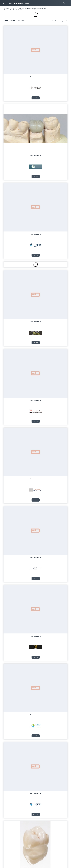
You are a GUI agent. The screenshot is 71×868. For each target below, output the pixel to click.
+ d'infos (36, 98)
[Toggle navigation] (67, 3)
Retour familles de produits (59, 21)
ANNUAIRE (15, 3)
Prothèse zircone (36, 77)
